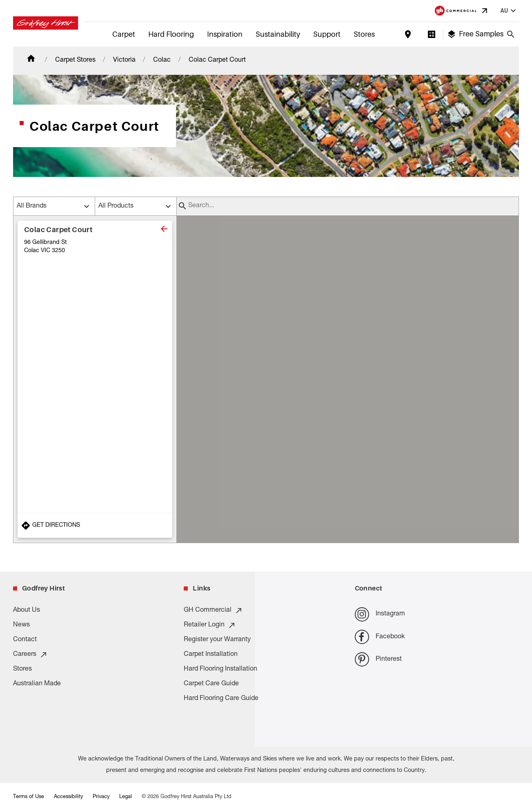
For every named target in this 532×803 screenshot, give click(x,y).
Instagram (380, 614)
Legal (126, 797)
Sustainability (278, 34)
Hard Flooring (171, 34)
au (509, 11)
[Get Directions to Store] (95, 526)
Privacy (101, 797)
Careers (30, 655)
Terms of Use (29, 797)
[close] (164, 229)
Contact (25, 640)
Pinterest (378, 659)
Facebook (380, 637)
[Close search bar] (511, 34)
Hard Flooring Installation (220, 669)
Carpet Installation (211, 655)
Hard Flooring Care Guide (221, 699)
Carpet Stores (75, 60)
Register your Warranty (217, 640)
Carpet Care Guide (211, 684)
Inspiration (225, 34)
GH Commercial (213, 611)
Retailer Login (210, 625)
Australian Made (37, 684)
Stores (364, 34)
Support (327, 34)
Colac (162, 60)
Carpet (124, 34)
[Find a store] (408, 34)
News (21, 625)
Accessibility (68, 797)
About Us (27, 611)
